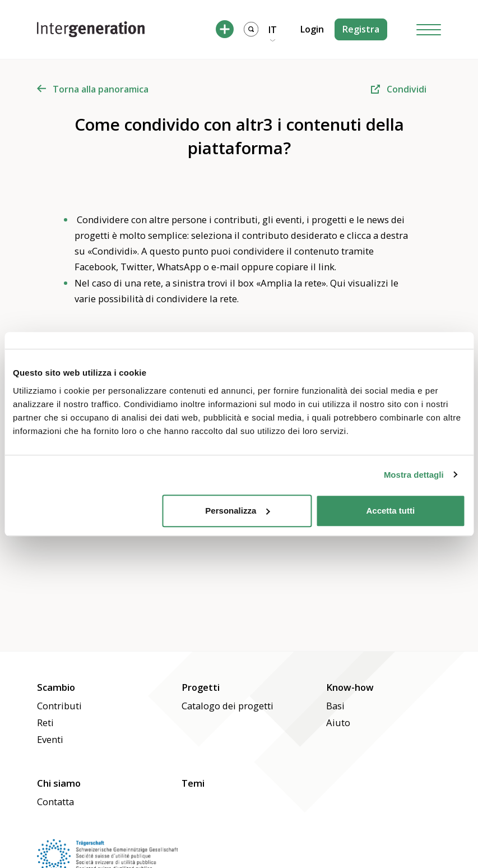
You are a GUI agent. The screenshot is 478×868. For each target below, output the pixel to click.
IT (273, 30)
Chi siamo (59, 783)
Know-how (350, 687)
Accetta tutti (391, 511)
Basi (335, 706)
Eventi (50, 739)
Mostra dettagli (414, 475)
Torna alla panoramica (93, 89)
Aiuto (338, 722)
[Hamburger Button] (429, 29)
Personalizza (237, 511)
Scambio (56, 687)
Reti (45, 722)
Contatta (55, 802)
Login (312, 29)
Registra (361, 29)
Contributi (59, 706)
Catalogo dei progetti (228, 706)
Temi (193, 783)
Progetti (201, 687)
